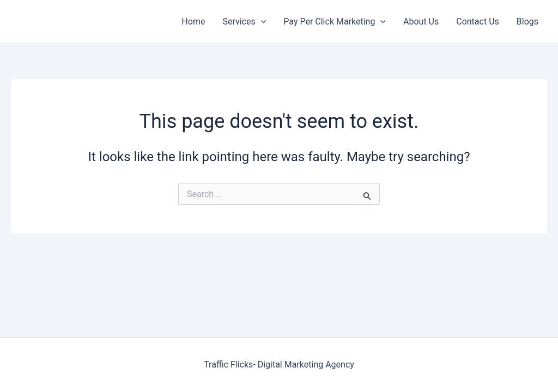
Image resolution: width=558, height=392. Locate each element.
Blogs (527, 22)
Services (244, 22)
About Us (421, 22)
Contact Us (478, 22)
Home (193, 22)
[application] (261, 22)
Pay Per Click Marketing (335, 22)
